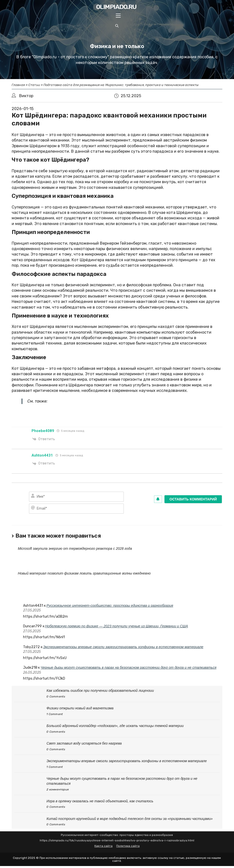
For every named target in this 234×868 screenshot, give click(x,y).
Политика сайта (128, 840)
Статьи (34, 85)
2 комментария (58, 789)
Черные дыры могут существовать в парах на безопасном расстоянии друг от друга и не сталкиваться (129, 667)
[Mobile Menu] (118, 16)
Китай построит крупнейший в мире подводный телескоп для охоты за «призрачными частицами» (130, 819)
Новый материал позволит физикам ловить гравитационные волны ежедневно (84, 573)
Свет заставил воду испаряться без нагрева (84, 743)
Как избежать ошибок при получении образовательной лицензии (100, 691)
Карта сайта (103, 840)
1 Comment (55, 714)
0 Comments (56, 696)
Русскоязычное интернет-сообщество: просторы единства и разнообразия (110, 606)
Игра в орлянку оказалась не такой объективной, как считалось (100, 801)
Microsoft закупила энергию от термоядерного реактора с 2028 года (75, 549)
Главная (18, 85)
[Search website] (117, 26)
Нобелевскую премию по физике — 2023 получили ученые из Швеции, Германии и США (117, 626)
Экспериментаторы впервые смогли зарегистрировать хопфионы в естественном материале (123, 647)
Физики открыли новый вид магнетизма (80, 708)
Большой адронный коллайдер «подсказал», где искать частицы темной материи (115, 726)
